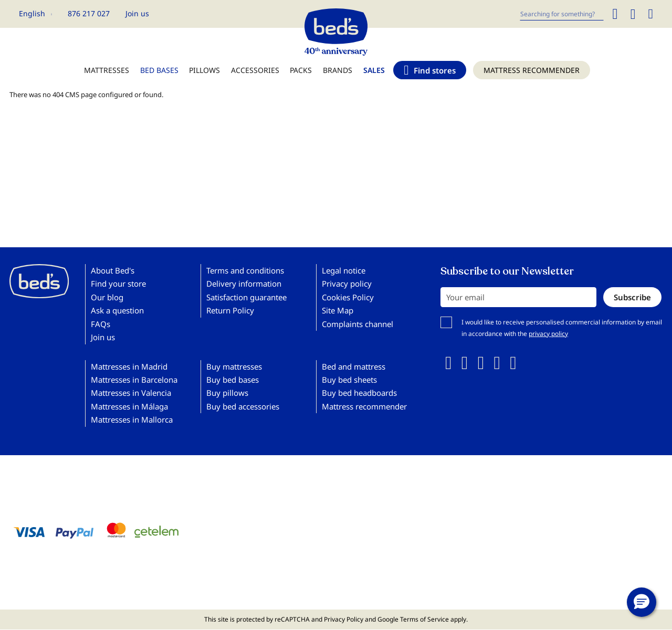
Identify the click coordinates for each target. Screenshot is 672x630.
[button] (35, 14)
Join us (137, 13)
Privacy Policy (344, 619)
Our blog (107, 297)
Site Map (338, 310)
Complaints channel (358, 324)
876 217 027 (89, 13)
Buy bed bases (233, 380)
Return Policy (230, 310)
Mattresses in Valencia (131, 393)
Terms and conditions (245, 270)
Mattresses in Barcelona (134, 380)
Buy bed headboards (359, 393)
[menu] (336, 75)
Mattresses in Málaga (129, 406)
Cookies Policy (348, 297)
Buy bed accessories (243, 406)
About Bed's (113, 270)
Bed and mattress (354, 366)
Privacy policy (347, 283)
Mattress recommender (364, 406)
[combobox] (562, 14)
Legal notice (344, 270)
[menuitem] (107, 75)
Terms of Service (424, 619)
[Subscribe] (632, 297)
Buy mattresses (234, 366)
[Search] (615, 14)
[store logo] (336, 29)
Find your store (118, 283)
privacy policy (548, 334)
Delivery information (244, 283)
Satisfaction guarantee (246, 297)
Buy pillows (227, 393)
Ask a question (117, 310)
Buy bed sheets (349, 380)
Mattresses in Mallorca (132, 419)
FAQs (101, 324)
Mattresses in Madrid (129, 366)
